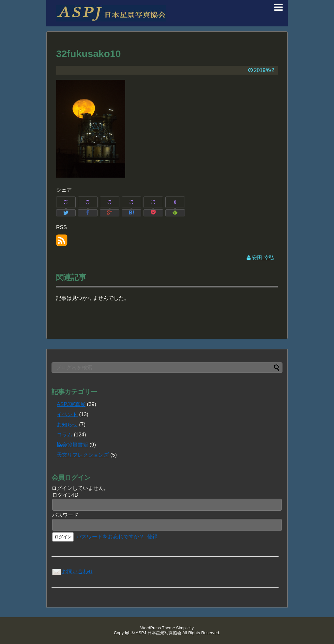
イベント (67, 414)
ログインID (65, 495)
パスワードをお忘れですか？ (110, 537)
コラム (65, 435)
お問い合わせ (72, 571)
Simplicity (185, 628)
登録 (152, 537)
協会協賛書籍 (72, 445)
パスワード (65, 515)
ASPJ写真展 (71, 404)
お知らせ (67, 424)
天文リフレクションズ (83, 455)
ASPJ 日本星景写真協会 (159, 633)
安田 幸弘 (263, 258)
